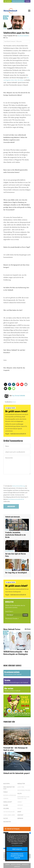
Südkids (6, 799)
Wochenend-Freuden (11, 619)
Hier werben (8, 1)
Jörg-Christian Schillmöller (23, 36)
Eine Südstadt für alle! (9, 788)
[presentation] (17, 480)
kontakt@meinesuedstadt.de (16, 499)
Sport (19, 812)
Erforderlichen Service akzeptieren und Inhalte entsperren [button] (17, 856)
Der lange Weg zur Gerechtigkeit (16, 573)
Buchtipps (7, 784)
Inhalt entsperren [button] (17, 849)
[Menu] (29, 11)
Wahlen (20, 808)
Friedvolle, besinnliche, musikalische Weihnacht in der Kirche (16, 535)
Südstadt (20, 815)
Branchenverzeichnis (18, 1)
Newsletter (21, 784)
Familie (6, 792)
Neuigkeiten (7, 822)
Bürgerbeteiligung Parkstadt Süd (23, 798)
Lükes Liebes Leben (9, 815)
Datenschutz (25, 865)
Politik (20, 794)
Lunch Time (9, 611)
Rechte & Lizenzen (16, 865)
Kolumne (6, 808)
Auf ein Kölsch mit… (10, 812)
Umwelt (20, 802)
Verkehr (20, 805)
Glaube (5, 29)
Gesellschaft (8, 570)
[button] (5, 384)
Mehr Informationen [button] (17, 845)
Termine (28, 1)
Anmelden (25, 615)
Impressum (17, 867)
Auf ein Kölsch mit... (10, 551)
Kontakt (8, 865)
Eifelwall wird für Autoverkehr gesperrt (17, 773)
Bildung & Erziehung (10, 795)
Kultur (6, 818)
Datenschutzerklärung (18, 486)
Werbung (20, 818)
